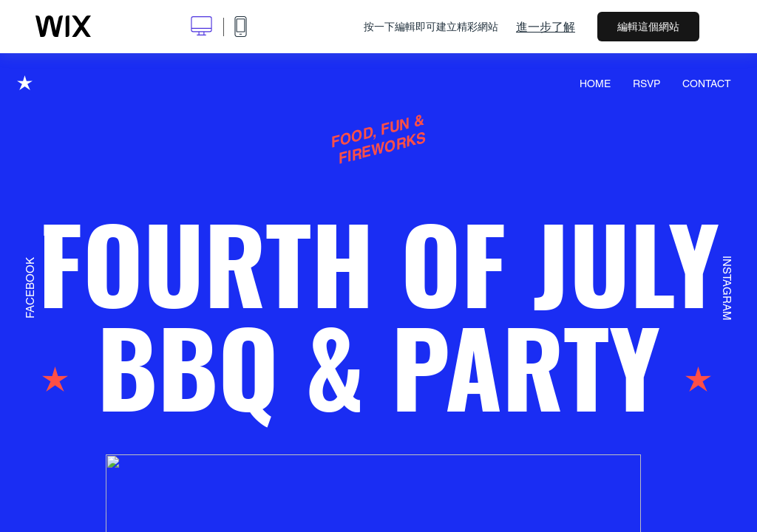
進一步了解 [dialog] (546, 27)
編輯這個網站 (648, 27)
